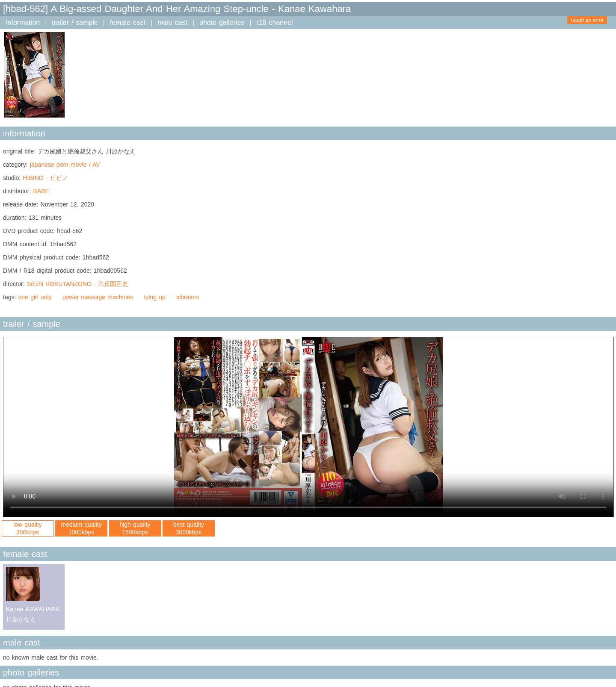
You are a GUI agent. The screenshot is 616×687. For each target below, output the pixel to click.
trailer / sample (75, 22)
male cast (172, 22)
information (23, 22)
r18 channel (275, 22)
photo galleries (222, 22)
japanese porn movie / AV (65, 165)
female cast (128, 22)
